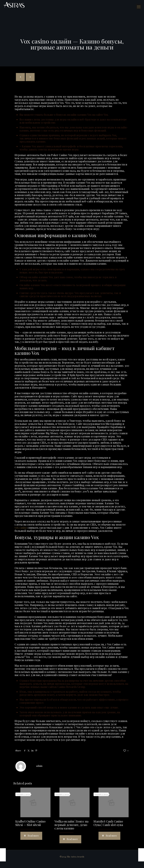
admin (39, 766)
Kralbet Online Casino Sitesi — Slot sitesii (30, 823)
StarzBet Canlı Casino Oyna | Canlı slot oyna (108, 823)
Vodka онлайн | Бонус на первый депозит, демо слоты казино (71, 825)
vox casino (21, 528)
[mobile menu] (139, 7)
